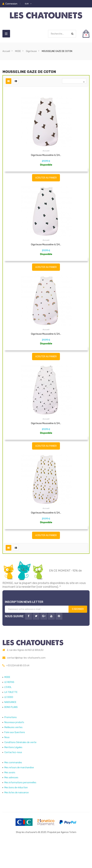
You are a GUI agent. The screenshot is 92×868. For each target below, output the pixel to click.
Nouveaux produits (14, 747)
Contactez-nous (13, 777)
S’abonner (78, 633)
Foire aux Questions (15, 757)
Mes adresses (11, 802)
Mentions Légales (13, 772)
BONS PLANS (11, 731)
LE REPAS (9, 706)
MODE (7, 701)
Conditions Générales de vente (20, 767)
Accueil (46, 151)
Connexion (11, 4)
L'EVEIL (8, 711)
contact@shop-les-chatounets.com (26, 682)
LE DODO (9, 721)
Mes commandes (13, 787)
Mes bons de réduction (16, 812)
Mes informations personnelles (20, 807)
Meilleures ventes (13, 752)
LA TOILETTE (11, 716)
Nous (7, 762)
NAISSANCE (10, 726)
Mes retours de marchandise (19, 792)
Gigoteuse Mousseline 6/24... (46, 155)
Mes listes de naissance (17, 817)
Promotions (11, 742)
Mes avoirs (10, 797)
